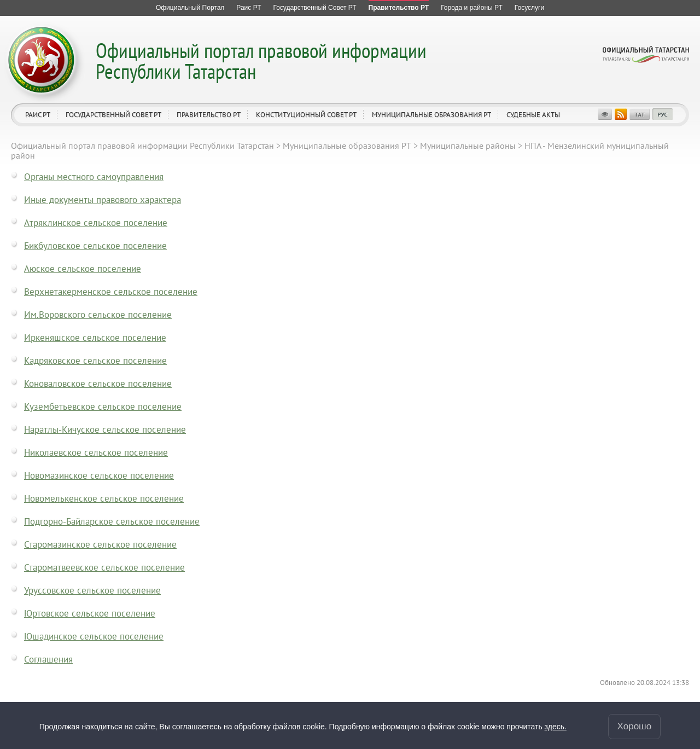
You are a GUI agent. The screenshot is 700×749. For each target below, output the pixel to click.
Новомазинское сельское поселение (99, 475)
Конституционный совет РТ (306, 115)
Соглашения (48, 659)
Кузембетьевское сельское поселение (103, 407)
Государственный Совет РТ (113, 115)
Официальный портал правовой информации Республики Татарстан (261, 60)
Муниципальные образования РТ (431, 115)
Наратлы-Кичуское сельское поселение (105, 429)
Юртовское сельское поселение (90, 613)
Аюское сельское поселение (83, 269)
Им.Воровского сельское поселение (98, 315)
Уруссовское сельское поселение (92, 590)
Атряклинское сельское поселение (96, 223)
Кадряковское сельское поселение (95, 361)
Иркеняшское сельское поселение (95, 338)
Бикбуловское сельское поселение (95, 246)
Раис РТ (38, 115)
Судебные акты (533, 115)
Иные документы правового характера (103, 200)
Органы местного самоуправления (94, 177)
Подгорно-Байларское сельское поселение (112, 521)
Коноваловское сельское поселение (98, 384)
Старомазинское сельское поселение (100, 544)
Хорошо (635, 726)
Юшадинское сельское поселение (94, 636)
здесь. (556, 727)
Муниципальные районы (468, 146)
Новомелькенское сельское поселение (104, 498)
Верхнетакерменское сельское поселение (111, 292)
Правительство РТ (209, 115)
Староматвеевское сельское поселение (104, 567)
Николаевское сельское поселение (96, 452)
